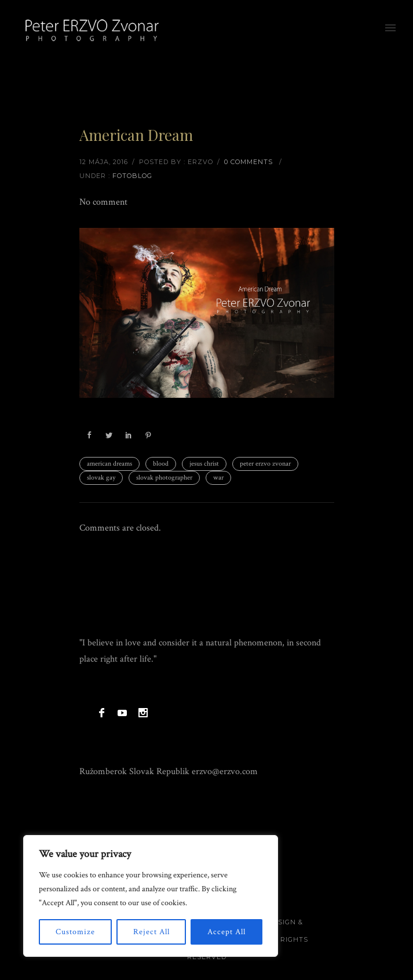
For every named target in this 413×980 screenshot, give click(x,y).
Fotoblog (132, 176)
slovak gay (101, 478)
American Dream (136, 135)
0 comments (248, 162)
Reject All (151, 932)
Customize (75, 932)
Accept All (226, 932)
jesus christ (204, 464)
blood (161, 464)
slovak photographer (164, 478)
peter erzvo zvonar (265, 464)
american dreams (109, 464)
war (218, 478)
